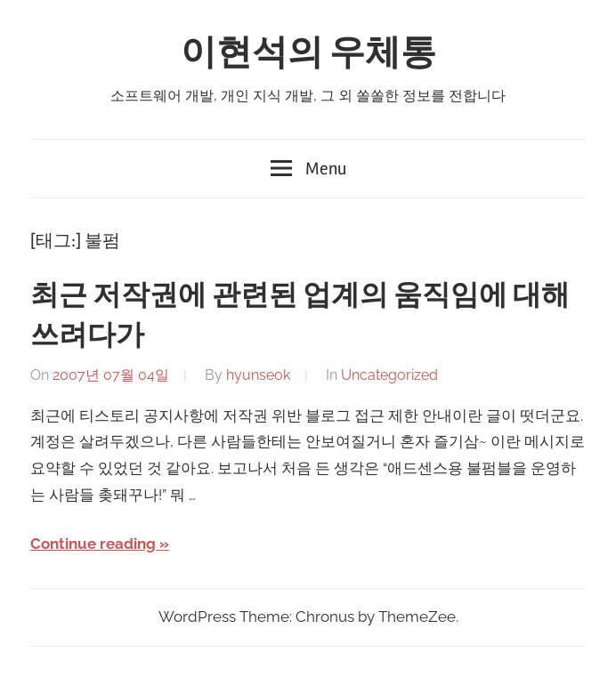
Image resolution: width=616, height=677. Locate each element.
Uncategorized (389, 375)
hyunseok (258, 375)
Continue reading (93, 544)
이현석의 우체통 (308, 53)
